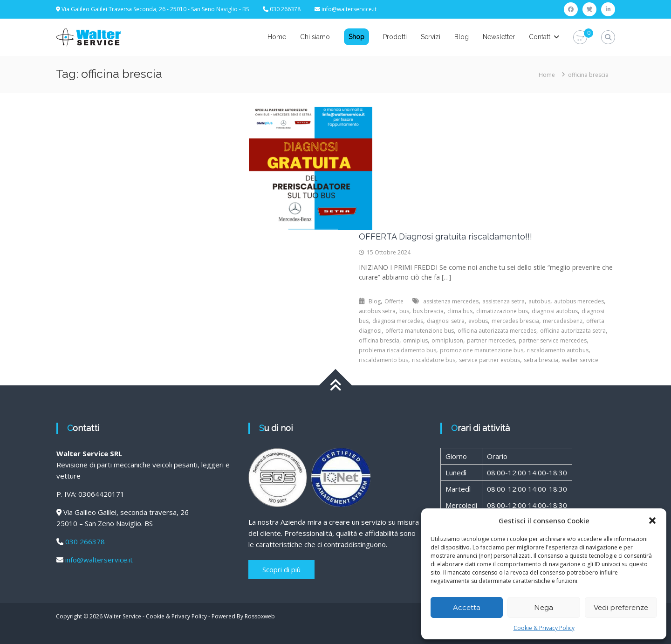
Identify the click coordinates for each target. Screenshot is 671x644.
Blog (462, 37)
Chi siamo (315, 37)
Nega (544, 607)
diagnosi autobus (555, 311)
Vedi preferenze (621, 607)
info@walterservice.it (349, 9)
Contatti (540, 37)
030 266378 (85, 541)
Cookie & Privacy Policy (544, 628)
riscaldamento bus (383, 360)
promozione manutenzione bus (482, 350)
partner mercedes (491, 340)
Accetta (467, 607)
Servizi (431, 37)
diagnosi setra (446, 321)
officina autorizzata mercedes (497, 331)
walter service (580, 360)
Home (277, 37)
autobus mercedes (579, 301)
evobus (478, 321)
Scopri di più (281, 569)
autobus (539, 301)
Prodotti (395, 37)
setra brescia (541, 360)
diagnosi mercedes (398, 321)
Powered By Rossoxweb (243, 616)
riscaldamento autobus (558, 350)
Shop (356, 37)
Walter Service (123, 616)
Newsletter (499, 37)
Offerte (394, 301)
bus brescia (428, 311)
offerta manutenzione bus (420, 331)
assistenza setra (503, 301)
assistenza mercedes (451, 301)
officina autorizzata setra (573, 331)
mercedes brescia (515, 321)
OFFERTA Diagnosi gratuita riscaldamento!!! (445, 236)
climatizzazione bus (502, 311)
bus (404, 311)
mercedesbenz (563, 321)
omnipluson (447, 340)
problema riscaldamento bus (397, 350)
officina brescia (379, 340)
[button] (652, 521)
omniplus (415, 340)
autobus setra (377, 311)
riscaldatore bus (434, 360)
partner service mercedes (553, 340)
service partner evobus (490, 360)
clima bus (460, 311)
